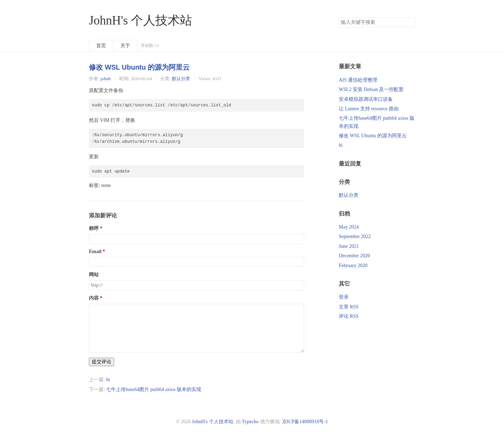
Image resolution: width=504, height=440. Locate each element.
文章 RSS (349, 307)
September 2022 (355, 236)
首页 (101, 46)
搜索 (409, 22)
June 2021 (349, 246)
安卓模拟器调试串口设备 (366, 99)
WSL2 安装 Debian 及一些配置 (371, 89)
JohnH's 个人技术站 (141, 20)
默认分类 (181, 79)
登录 (344, 297)
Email (95, 252)
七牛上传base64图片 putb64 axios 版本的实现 (154, 389)
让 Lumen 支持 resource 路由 (369, 109)
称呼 (94, 228)
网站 (94, 275)
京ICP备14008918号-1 (305, 422)
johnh (106, 79)
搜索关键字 (339, 17)
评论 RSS (349, 316)
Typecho (250, 422)
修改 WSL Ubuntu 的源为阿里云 (139, 67)
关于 (125, 46)
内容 (94, 298)
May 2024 (349, 227)
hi (108, 380)
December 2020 (354, 256)
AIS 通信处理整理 (358, 80)
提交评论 (101, 362)
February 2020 (353, 266)
